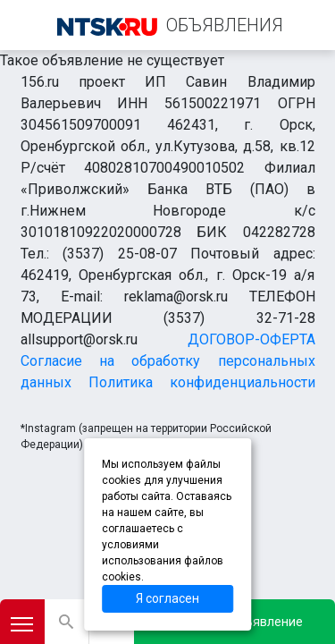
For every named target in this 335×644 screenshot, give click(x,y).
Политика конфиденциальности (202, 382)
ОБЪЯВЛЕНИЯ (225, 25)
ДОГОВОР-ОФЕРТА (251, 339)
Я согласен (167, 598)
